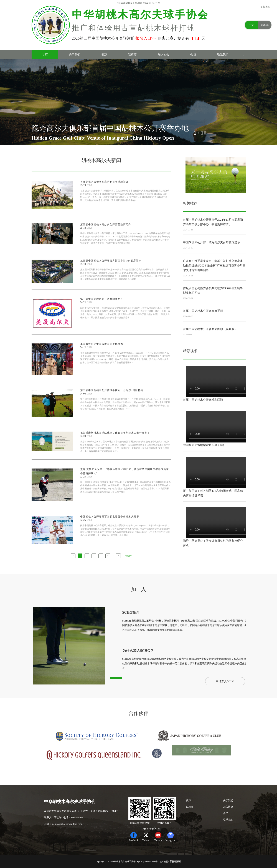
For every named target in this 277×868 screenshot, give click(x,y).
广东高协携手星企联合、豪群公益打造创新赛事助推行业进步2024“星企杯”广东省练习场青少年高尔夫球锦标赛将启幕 (214, 281)
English (265, 25)
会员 (193, 55)
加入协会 (164, 55)
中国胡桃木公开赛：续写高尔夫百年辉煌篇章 (212, 252)
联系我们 (223, 55)
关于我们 (75, 55)
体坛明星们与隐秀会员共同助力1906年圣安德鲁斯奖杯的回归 (213, 303)
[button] (233, 132)
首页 (45, 55)
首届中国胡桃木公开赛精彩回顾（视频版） (210, 339)
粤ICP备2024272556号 (147, 862)
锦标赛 (132, 55)
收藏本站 (265, 7)
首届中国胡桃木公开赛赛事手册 (203, 321)
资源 (104, 55)
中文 (251, 25)
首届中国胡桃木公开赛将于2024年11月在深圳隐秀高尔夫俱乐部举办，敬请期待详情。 (213, 234)
